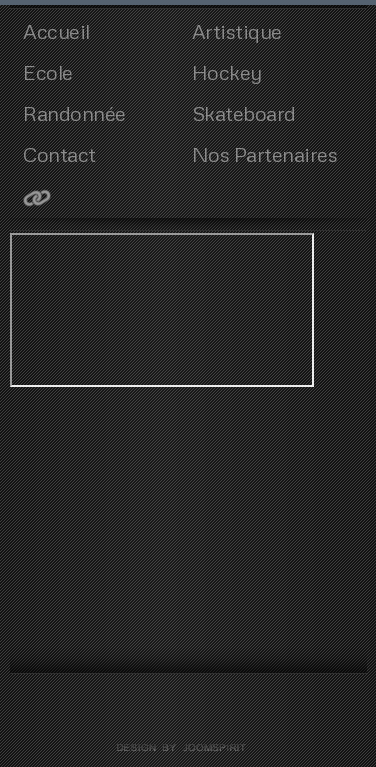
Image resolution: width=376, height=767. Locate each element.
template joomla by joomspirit (188, 748)
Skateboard (244, 113)
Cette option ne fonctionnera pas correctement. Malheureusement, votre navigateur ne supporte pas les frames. (162, 310)
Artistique (237, 31)
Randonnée (74, 113)
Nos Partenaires (265, 154)
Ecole (48, 72)
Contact (59, 154)
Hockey (227, 72)
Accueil (56, 31)
